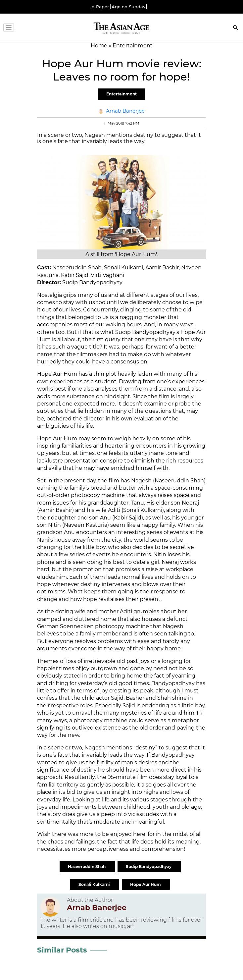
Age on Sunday (128, 7)
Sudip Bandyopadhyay (149, 867)
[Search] (236, 28)
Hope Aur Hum (146, 884)
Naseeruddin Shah (87, 867)
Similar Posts (62, 950)
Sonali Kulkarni (95, 884)
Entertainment (121, 94)
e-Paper (100, 7)
